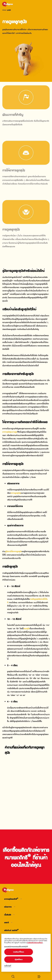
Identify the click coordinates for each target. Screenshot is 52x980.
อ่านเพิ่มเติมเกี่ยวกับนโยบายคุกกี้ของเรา (35, 943)
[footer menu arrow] (21, 899)
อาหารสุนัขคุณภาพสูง (10, 432)
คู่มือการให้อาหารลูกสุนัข (13, 551)
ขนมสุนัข (27, 628)
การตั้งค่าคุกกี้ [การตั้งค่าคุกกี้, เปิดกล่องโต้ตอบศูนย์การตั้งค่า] (8, 966)
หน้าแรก (4, 10)
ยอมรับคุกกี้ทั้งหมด (19, 952)
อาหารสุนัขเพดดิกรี (11, 899)
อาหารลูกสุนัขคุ (16, 493)
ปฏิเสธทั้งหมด (19, 959)
